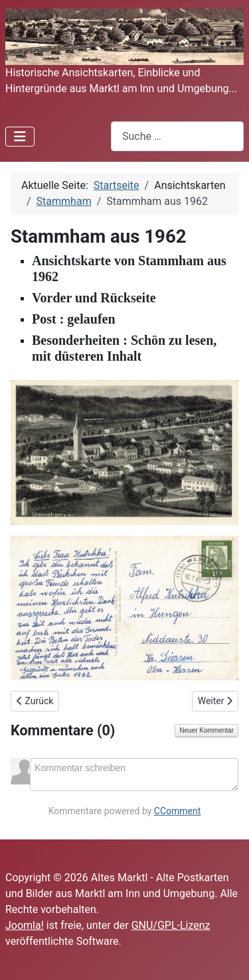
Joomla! (25, 925)
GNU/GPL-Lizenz (171, 925)
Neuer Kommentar (207, 730)
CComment (178, 811)
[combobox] (177, 136)
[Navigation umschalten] (20, 137)
